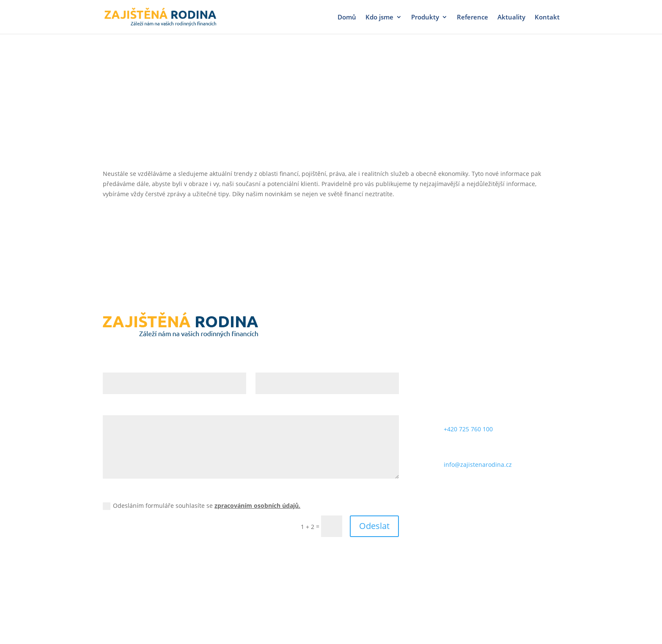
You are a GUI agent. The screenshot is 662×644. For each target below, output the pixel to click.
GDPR (111, 493)
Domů (347, 18)
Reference (472, 18)
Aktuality (511, 18)
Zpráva (113, 408)
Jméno (112, 365)
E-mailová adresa (280, 365)
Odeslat (374, 526)
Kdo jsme (379, 18)
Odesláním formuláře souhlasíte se (202, 506)
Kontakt (547, 18)
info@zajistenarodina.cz (478, 465)
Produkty (425, 18)
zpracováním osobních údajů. (257, 506)
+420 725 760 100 (468, 429)
